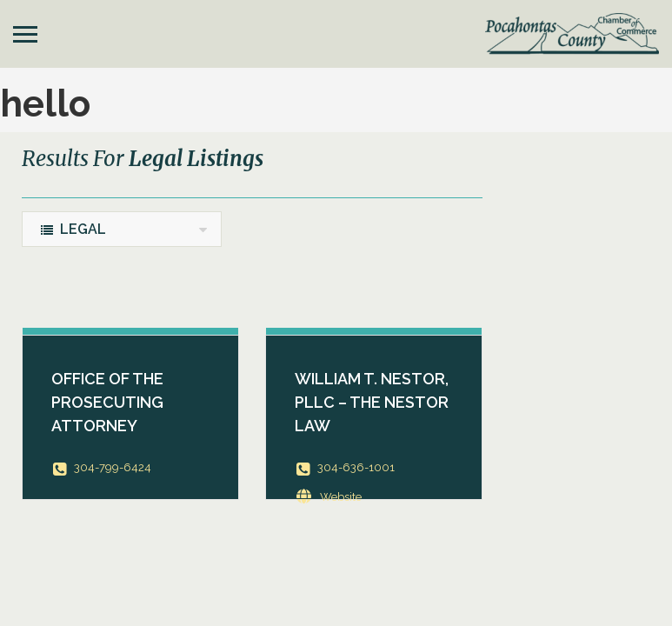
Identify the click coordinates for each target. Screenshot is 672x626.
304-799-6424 (113, 467)
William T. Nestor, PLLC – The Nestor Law (372, 402)
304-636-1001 (356, 467)
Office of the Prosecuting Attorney (107, 402)
